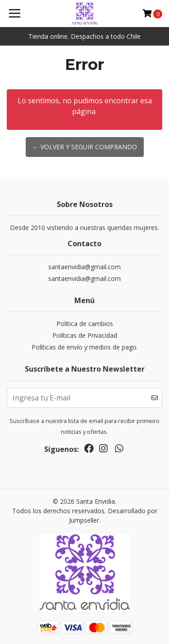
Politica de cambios (85, 324)
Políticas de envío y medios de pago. (85, 347)
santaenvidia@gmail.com (84, 267)
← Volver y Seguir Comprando (85, 147)
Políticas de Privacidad (85, 335)
